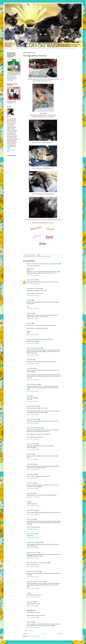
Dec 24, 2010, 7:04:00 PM (33, 538)
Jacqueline (29, 313)
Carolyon (29, 300)
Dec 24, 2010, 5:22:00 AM (33, 391)
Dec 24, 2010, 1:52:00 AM (33, 335)
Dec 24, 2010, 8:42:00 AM (33, 459)
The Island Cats (31, 464)
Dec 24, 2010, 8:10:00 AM (33, 449)
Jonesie (48, 256)
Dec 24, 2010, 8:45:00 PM (33, 577)
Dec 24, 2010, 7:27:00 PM (33, 548)
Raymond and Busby (32, 406)
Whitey (60, 220)
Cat (28, 593)
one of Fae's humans (32, 419)
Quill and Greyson (31, 534)
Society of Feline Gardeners (22, 48)
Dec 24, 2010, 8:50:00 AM (33, 470)
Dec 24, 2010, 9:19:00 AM (33, 478)
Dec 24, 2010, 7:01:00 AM (33, 439)
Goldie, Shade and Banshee (34, 428)
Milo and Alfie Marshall (32, 384)
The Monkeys (30, 368)
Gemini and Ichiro (31, 280)
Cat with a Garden (31, 444)
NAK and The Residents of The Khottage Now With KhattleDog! (43, 264)
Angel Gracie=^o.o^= (32, 553)
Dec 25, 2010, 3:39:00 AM (33, 606)
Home (7, 48)
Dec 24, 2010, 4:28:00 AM (33, 380)
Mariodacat (30, 454)
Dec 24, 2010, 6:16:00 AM (33, 415)
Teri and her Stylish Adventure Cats (36, 582)
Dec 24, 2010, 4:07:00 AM (33, 364)
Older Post (60, 634)
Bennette (29, 256)
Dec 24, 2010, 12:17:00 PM (33, 506)
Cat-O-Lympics (71, 48)
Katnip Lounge (30, 519)
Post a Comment (29, 631)
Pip (28, 502)
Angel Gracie (55, 48)
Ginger (42, 256)
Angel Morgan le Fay (46, 48)
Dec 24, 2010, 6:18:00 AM (33, 423)
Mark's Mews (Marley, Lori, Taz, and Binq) (37, 563)
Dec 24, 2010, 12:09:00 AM (33, 275)
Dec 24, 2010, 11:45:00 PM (33, 588)
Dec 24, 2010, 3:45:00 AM (33, 355)
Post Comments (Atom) (35, 636)
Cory (39, 256)
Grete (45, 256)
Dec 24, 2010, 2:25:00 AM (33, 343)
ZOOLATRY (30, 622)
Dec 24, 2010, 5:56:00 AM (33, 401)
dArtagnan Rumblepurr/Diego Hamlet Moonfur (38, 339)
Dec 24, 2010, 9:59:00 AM (33, 488)
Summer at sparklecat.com (33, 348)
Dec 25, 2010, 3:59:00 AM (33, 617)
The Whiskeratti (31, 474)
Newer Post (26, 634)
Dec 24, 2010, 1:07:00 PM (33, 529)
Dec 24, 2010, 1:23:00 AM (33, 319)
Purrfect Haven (30, 483)
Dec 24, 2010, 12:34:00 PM (33, 515)
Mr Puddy (29, 323)
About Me (12, 48)
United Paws (63, 48)
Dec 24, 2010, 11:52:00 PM (33, 597)
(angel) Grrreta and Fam (33, 571)
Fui (53, 168)
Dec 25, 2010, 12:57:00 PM (33, 628)
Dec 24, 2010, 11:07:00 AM (33, 497)
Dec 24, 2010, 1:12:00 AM (33, 309)
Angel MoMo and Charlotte (33, 289)
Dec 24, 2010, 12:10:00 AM (33, 284)
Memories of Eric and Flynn (34, 542)
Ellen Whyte (30, 360)
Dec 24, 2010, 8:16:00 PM (33, 567)
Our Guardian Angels (35, 48)
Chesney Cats (30, 602)
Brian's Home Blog (31, 510)
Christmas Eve (34, 256)
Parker (28, 396)
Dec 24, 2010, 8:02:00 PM (33, 558)
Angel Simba (30, 493)
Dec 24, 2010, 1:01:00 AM (33, 295)
